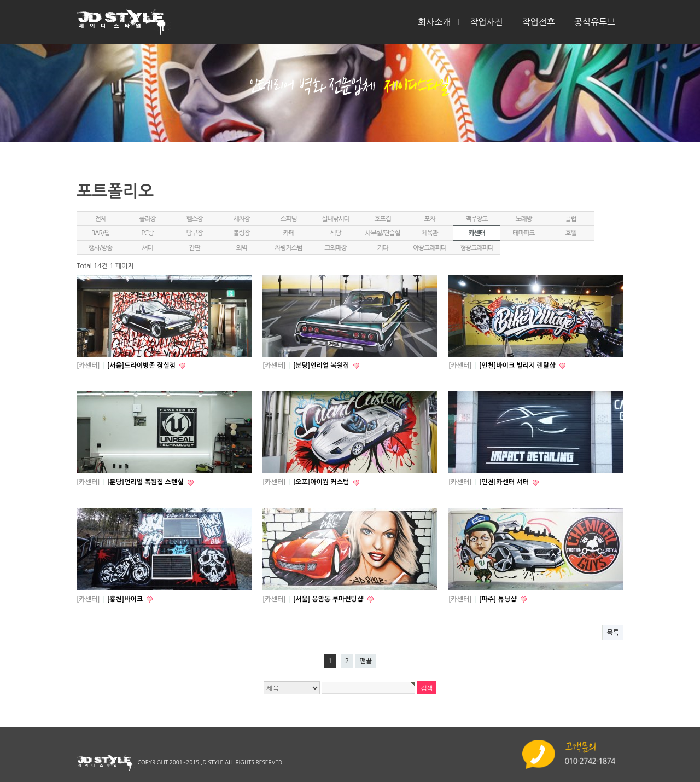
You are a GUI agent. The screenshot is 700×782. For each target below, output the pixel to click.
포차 (429, 219)
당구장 (194, 233)
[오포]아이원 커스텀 (322, 482)
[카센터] (88, 366)
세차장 (241, 219)
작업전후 (539, 22)
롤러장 (147, 219)
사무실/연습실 (383, 233)
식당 (335, 233)
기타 (382, 248)
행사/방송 (101, 248)
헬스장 (194, 219)
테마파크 (523, 233)
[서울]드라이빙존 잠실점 (142, 366)
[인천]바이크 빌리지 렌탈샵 (518, 366)
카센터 (476, 233)
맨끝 (366, 661)
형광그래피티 (476, 248)
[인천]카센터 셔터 (505, 482)
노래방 (523, 219)
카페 (288, 233)
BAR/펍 (100, 233)
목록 (613, 633)
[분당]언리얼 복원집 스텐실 (146, 482)
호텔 (570, 233)
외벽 (241, 248)
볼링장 (241, 233)
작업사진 (486, 22)
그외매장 (335, 248)
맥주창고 (476, 219)
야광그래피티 (429, 248)
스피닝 (288, 219)
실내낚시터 (335, 219)
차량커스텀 (288, 248)
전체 (100, 219)
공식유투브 (595, 22)
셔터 (147, 248)
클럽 (570, 219)
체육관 (429, 233)
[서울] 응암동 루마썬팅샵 (329, 599)
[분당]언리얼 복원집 (322, 366)
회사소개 (434, 22)
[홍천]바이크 (126, 599)
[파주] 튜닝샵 (499, 599)
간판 (194, 248)
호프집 (382, 219)
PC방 (147, 233)
